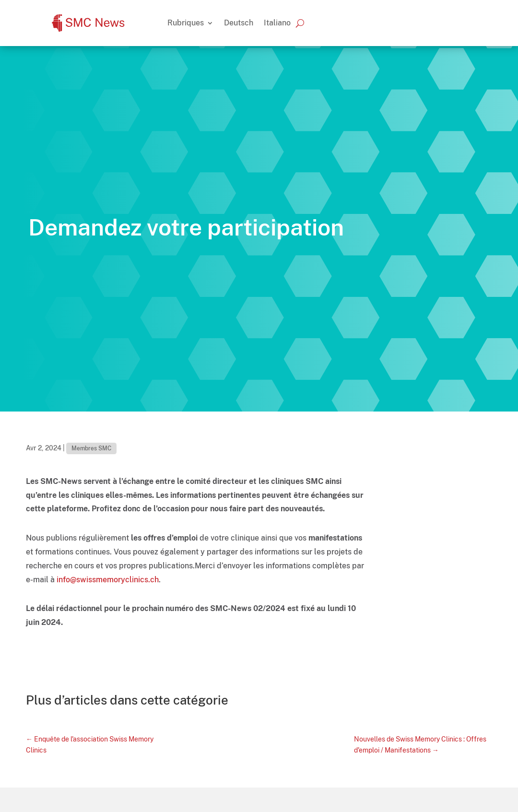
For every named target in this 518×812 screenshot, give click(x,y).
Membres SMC (91, 448)
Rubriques (186, 23)
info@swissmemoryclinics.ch (108, 580)
